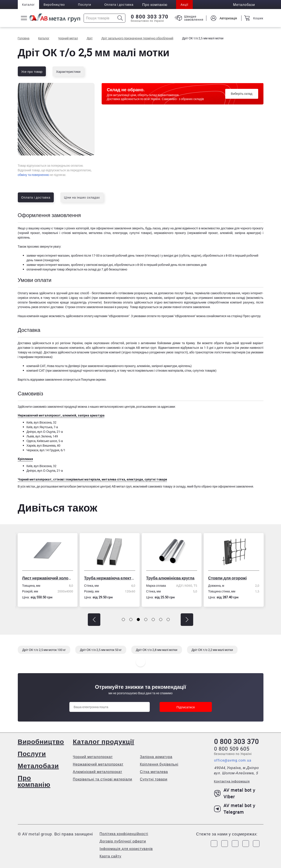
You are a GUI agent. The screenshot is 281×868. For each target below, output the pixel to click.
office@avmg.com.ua (233, 760)
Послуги (85, 5)
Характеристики (68, 71)
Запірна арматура (156, 757)
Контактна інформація (232, 781)
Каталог (29, 5)
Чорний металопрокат (93, 757)
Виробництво (54, 5)
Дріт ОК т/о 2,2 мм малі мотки (212, 650)
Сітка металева (154, 772)
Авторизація (228, 18)
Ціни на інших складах (82, 197)
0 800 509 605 (232, 749)
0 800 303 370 (150, 17)
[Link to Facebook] (214, 844)
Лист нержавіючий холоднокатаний (48, 578)
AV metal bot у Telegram (235, 809)
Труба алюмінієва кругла (170, 578)
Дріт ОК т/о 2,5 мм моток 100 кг (44, 650)
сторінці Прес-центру (246, 316)
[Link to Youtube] (256, 844)
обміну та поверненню (33, 175)
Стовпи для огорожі (228, 578)
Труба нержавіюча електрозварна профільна (110, 578)
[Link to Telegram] (235, 844)
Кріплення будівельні (159, 764)
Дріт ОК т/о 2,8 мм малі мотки (157, 650)
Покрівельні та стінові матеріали (103, 779)
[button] (94, 620)
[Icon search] (120, 18)
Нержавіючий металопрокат (98, 764)
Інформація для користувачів (126, 849)
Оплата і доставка (119, 5)
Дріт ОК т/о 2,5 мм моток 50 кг (101, 650)
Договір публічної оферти (123, 841)
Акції (184, 5)
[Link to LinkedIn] (246, 844)
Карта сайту (111, 856)
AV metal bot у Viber (235, 793)
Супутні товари (154, 779)
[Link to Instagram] (225, 844)
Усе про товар (32, 71)
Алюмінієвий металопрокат (98, 772)
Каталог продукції (104, 741)
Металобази (38, 766)
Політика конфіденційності (124, 834)
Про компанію (34, 781)
